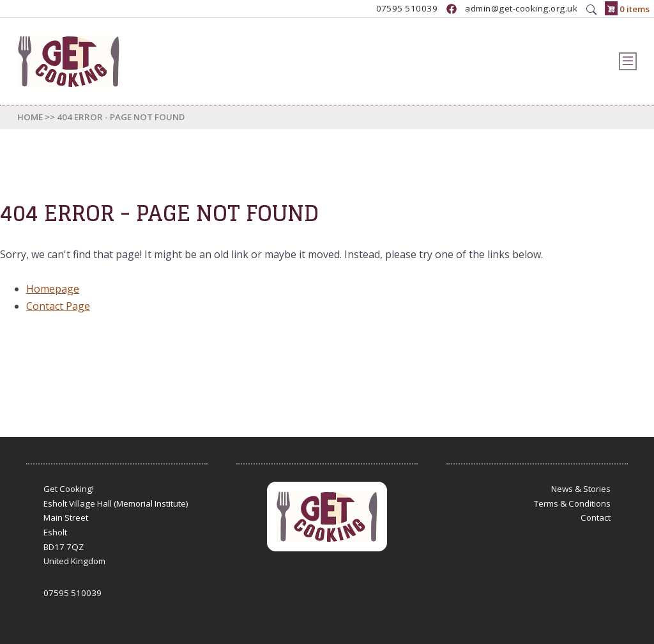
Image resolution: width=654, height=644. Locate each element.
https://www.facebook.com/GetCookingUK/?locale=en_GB (452, 9)
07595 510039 (407, 9)
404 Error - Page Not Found (121, 117)
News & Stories (581, 489)
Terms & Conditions (572, 503)
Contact (596, 517)
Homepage (53, 289)
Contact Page (58, 306)
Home (30, 117)
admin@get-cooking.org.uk (521, 9)
